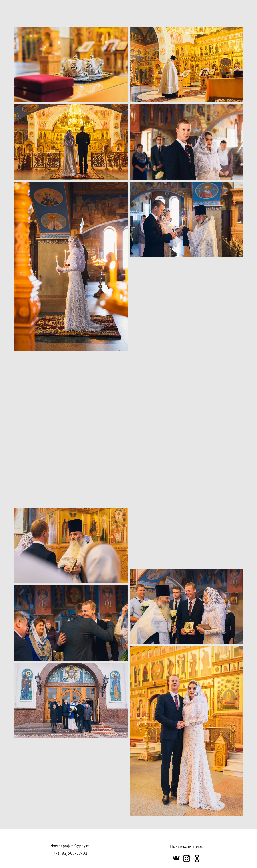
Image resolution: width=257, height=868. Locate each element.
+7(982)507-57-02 (70, 839)
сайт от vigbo (128, 857)
